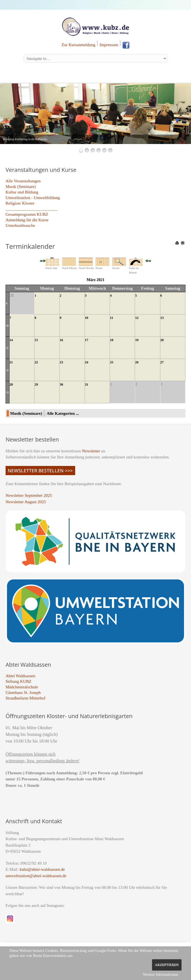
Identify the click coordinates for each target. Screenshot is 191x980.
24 (87, 362)
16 (61, 340)
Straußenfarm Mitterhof (25, 698)
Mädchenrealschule (22, 687)
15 (36, 340)
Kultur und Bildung (22, 192)
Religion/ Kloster (20, 203)
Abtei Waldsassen (20, 676)
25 (112, 362)
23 (61, 362)
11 (112, 318)
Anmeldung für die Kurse (27, 220)
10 (7, 326)
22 (36, 362)
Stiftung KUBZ (19, 681)
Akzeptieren (167, 965)
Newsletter (91, 451)
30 (61, 384)
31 (87, 384)
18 (112, 340)
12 (137, 318)
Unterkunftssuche (20, 225)
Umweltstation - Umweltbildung (33, 198)
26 (137, 362)
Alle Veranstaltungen (23, 181)
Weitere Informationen (161, 975)
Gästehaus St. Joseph (23, 693)
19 (137, 340)
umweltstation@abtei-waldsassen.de (36, 876)
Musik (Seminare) (21, 187)
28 (11, 384)
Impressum (109, 45)
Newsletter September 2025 (29, 495)
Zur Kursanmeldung (78, 45)
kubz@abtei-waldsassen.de (42, 869)
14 (11, 340)
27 (162, 362)
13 (162, 318)
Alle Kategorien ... (63, 413)
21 (11, 362)
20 (162, 340)
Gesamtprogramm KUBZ (27, 214)
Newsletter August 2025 (26, 502)
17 (87, 340)
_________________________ (32, 209)
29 (36, 384)
